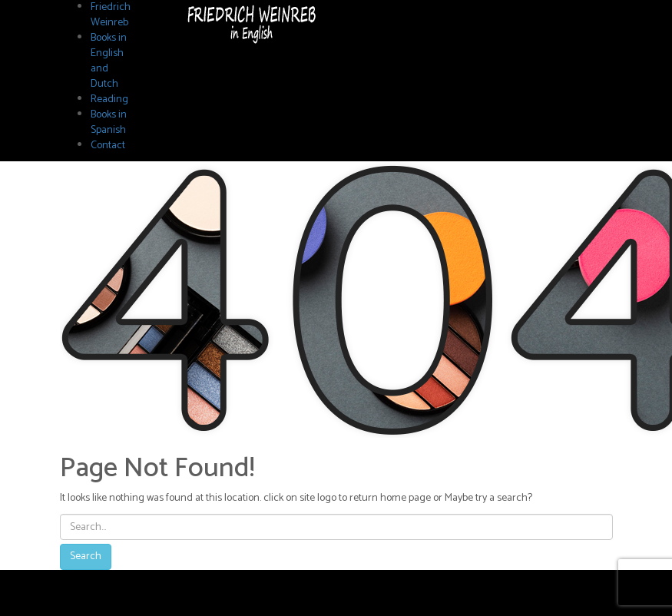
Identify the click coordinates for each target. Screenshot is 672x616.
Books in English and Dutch (109, 61)
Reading (109, 99)
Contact (108, 146)
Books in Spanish (109, 123)
